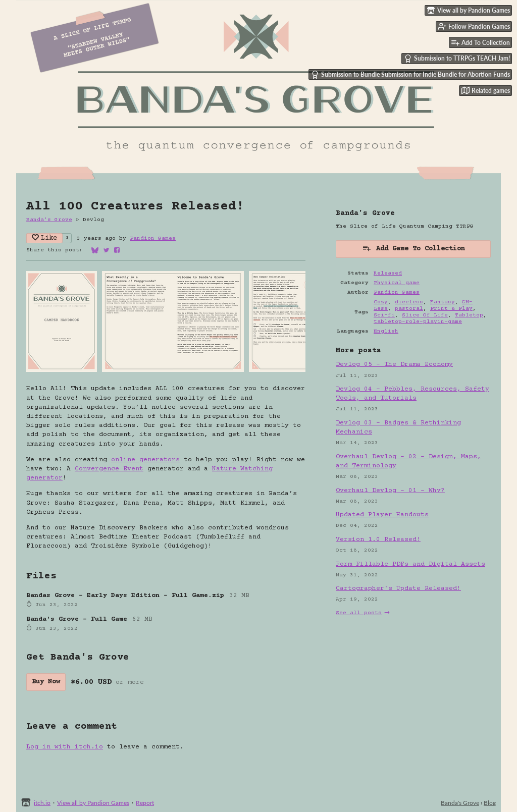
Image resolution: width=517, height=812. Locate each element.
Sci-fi (384, 315)
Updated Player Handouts (382, 515)
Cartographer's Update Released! (398, 588)
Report (145, 803)
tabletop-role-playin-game (418, 322)
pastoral (409, 309)
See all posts (359, 613)
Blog (490, 803)
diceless (409, 302)
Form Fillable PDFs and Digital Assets (410, 564)
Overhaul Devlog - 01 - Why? (390, 491)
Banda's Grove (49, 220)
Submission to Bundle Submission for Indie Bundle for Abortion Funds (410, 75)
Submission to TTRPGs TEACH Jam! (457, 59)
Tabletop (469, 315)
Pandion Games (153, 238)
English (386, 331)
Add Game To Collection (413, 248)
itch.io (42, 803)
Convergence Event (109, 469)
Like (44, 238)
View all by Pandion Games (93, 803)
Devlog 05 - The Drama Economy (394, 364)
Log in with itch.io (65, 747)
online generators (145, 460)
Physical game (397, 283)
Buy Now (46, 682)
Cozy (381, 302)
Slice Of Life (425, 315)
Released (388, 273)
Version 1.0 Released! (378, 539)
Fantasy (443, 302)
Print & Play (451, 309)
